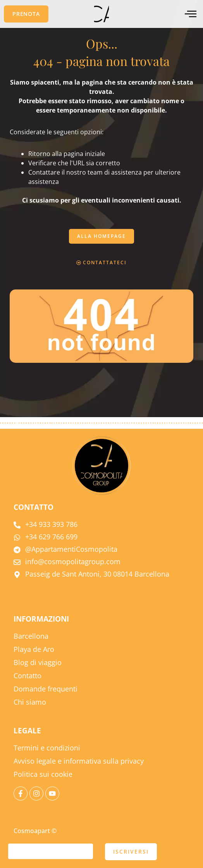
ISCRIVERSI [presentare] (131, 852)
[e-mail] (51, 851)
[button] (26, 14)
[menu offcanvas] (191, 14)
